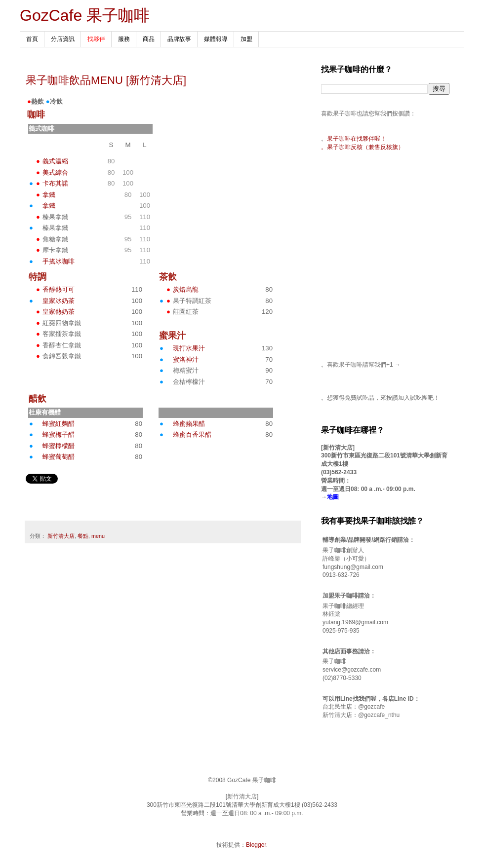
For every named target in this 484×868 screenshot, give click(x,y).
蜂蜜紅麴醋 (59, 424)
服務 (124, 39)
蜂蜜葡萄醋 (59, 457)
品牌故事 (179, 39)
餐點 (83, 536)
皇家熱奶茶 (59, 312)
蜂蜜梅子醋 (59, 434)
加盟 (246, 39)
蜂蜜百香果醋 (192, 434)
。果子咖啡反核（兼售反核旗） (363, 147)
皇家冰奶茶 (59, 301)
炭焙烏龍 (186, 289)
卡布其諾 (55, 183)
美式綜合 (55, 172)
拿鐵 (49, 195)
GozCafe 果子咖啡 (85, 15)
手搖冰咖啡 (59, 261)
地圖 (333, 497)
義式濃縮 (55, 161)
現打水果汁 (189, 348)
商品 (149, 39)
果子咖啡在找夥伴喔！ (357, 139)
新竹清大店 (61, 536)
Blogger (256, 845)
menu (98, 536)
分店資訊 (63, 39)
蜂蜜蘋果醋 (189, 424)
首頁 (32, 39)
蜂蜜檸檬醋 (59, 446)
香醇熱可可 (59, 289)
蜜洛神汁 (186, 359)
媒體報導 (216, 39)
